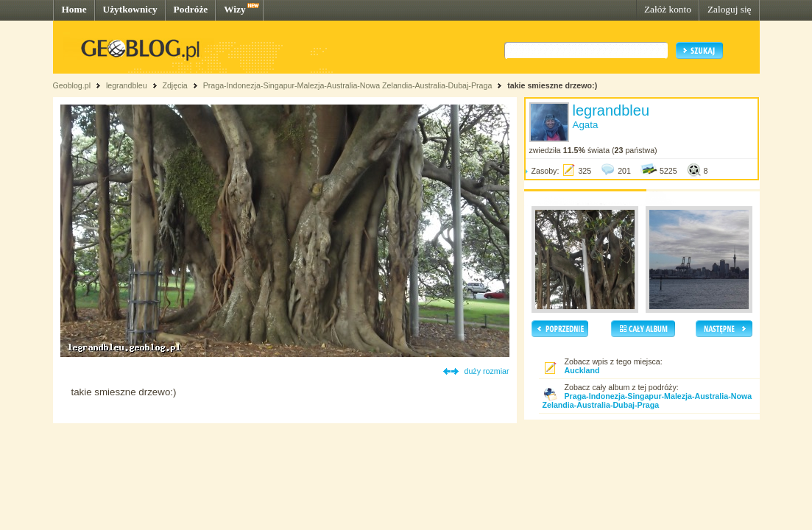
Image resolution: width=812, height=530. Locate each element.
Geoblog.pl (72, 85)
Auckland (582, 370)
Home (74, 9)
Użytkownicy (130, 9)
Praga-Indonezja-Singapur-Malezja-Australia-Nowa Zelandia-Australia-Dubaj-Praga (348, 85)
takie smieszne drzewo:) (552, 85)
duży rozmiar (487, 371)
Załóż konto (668, 9)
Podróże (191, 9)
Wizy (234, 9)
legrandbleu (127, 85)
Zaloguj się (730, 9)
